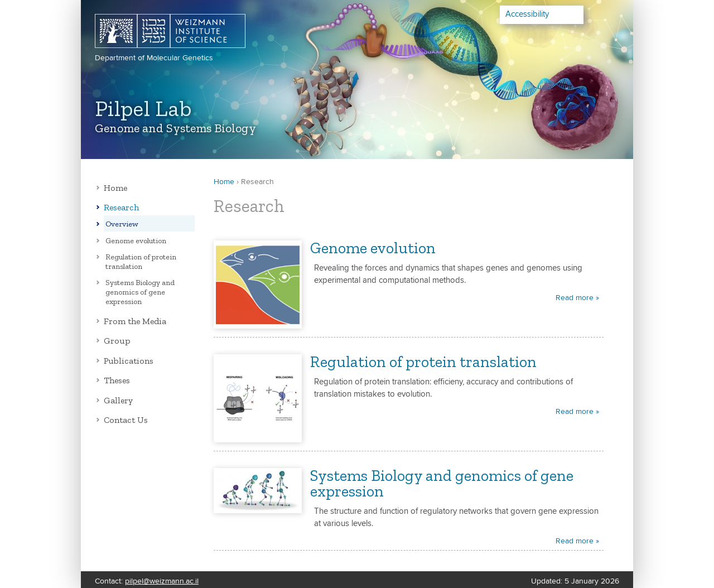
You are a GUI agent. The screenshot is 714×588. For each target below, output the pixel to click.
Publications (129, 361)
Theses (117, 380)
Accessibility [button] (527, 14)
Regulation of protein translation (141, 262)
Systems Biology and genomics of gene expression (140, 292)
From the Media (135, 321)
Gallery (118, 400)
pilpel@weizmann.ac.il (162, 581)
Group (117, 341)
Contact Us (126, 420)
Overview (122, 224)
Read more (575, 298)
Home (115, 188)
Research (121, 207)
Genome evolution (136, 241)
